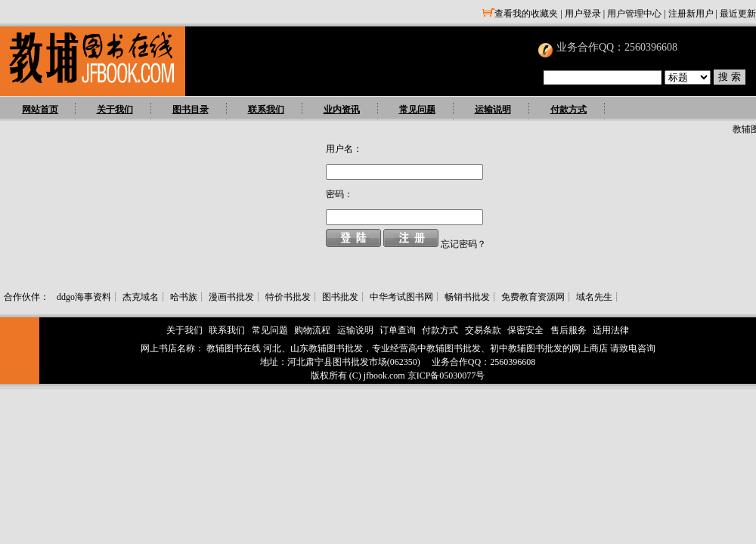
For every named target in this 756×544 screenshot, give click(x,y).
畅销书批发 (467, 297)
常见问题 (417, 110)
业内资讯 (342, 110)
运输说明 (493, 110)
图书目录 (191, 110)
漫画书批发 (231, 297)
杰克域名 (141, 297)
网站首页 (40, 110)
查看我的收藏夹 (520, 14)
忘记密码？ (463, 244)
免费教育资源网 (533, 297)
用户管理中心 (634, 14)
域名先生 (594, 297)
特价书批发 (288, 297)
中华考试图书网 (401, 297)
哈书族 (184, 297)
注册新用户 (691, 14)
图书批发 (340, 297)
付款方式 (569, 110)
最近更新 (738, 14)
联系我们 (266, 110)
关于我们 (115, 110)
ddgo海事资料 (84, 297)
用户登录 (583, 14)
